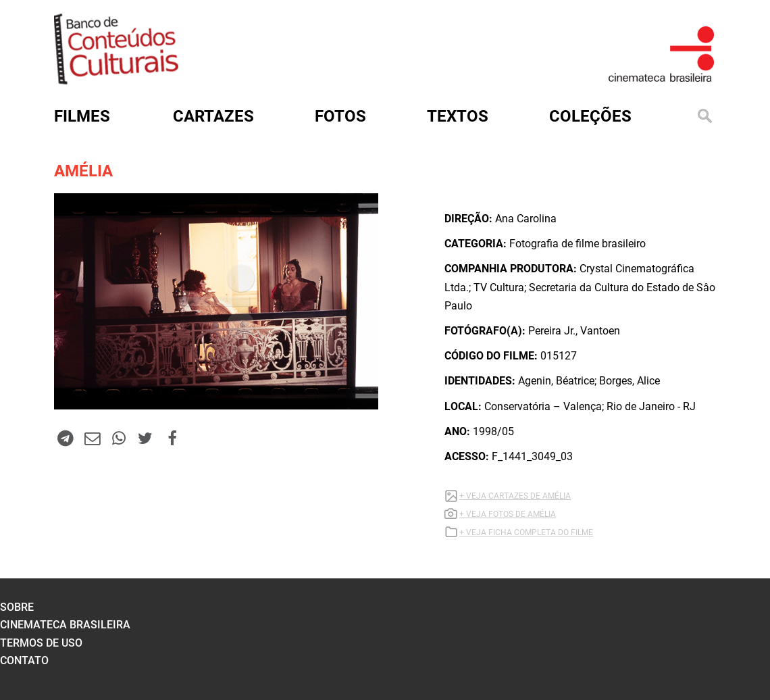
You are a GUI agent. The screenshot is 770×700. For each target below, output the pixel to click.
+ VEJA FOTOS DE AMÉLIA (508, 514)
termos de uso (41, 643)
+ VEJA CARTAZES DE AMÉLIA (515, 496)
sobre (17, 607)
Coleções (590, 116)
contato (24, 660)
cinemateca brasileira (65, 625)
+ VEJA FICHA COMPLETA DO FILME (526, 532)
